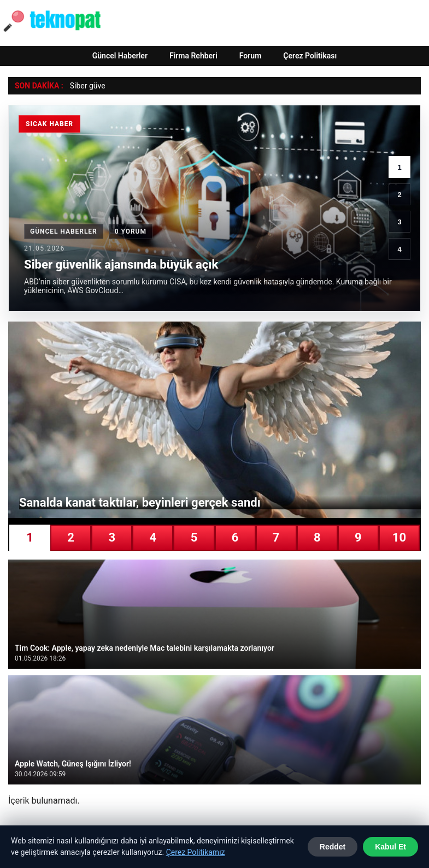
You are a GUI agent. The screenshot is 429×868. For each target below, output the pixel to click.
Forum (251, 56)
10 (399, 537)
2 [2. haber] (399, 195)
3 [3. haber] (399, 222)
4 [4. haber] (399, 249)
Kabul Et (390, 847)
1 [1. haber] (399, 167)
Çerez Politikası (310, 56)
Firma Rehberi (193, 56)
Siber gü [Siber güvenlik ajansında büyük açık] (84, 86)
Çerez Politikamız (196, 852)
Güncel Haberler (120, 56)
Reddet (333, 847)
